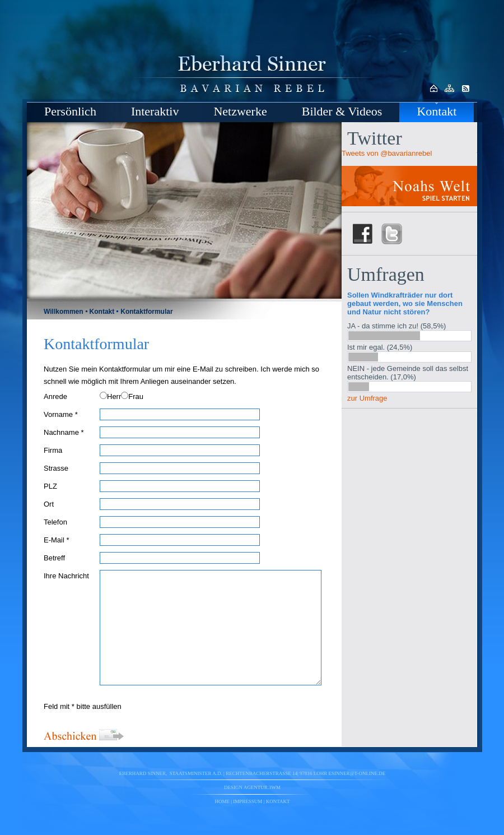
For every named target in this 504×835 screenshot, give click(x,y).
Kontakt (437, 111)
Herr (114, 396)
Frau (136, 396)
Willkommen (64, 312)
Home (223, 801)
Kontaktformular (146, 312)
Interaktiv (155, 111)
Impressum (248, 801)
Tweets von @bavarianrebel (387, 153)
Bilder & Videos (342, 111)
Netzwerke (240, 111)
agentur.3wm (262, 787)
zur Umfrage (367, 398)
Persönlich (70, 111)
